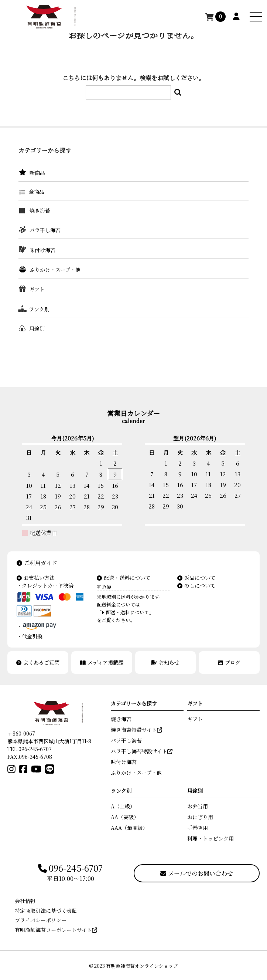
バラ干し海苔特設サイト (142, 751)
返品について (196, 578)
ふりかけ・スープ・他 (55, 270)
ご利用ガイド (37, 563)
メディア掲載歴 (102, 662)
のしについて (196, 585)
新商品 (37, 173)
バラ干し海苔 (45, 230)
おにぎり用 (200, 817)
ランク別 (39, 309)
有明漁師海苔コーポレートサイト (56, 930)
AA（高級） (125, 817)
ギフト (37, 289)
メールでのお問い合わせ (197, 873)
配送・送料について (124, 578)
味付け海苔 (42, 250)
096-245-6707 (70, 868)
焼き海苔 (40, 210)
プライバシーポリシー (41, 920)
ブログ (229, 662)
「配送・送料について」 (125, 612)
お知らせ (166, 662)
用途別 (37, 328)
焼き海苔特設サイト (136, 730)
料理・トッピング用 (210, 838)
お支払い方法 (36, 578)
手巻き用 (198, 828)
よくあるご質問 (38, 662)
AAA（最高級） (129, 828)
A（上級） (123, 806)
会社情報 (25, 901)
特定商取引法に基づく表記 (46, 910)
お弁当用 (198, 806)
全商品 (37, 192)
